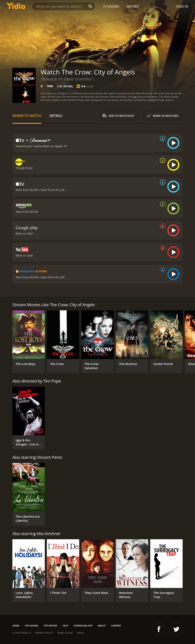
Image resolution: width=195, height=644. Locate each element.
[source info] (162, 139)
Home (16, 626)
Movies (133, 6)
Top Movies (50, 626)
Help (66, 626)
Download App (83, 626)
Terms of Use (65, 633)
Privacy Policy (44, 633)
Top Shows (31, 626)
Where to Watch (27, 116)
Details (56, 116)
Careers (116, 626)
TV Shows (111, 6)
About (102, 626)
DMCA (80, 633)
